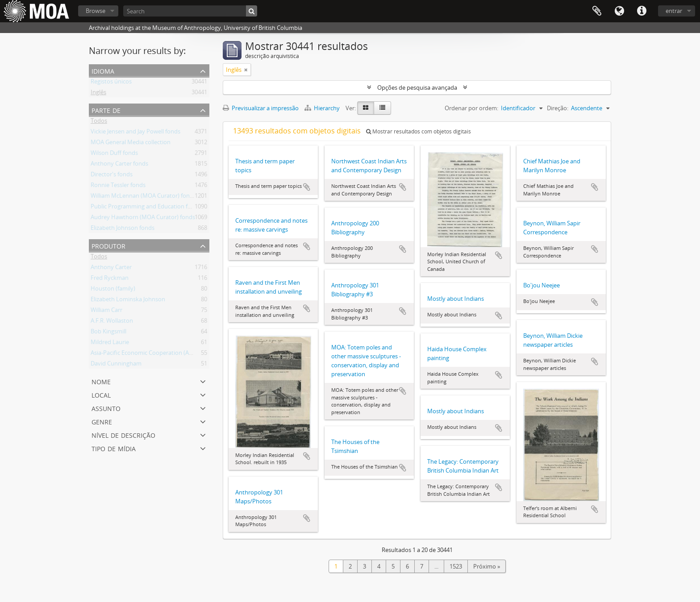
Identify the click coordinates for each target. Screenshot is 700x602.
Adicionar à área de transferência (307, 187)
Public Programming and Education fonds (146, 208)
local (101, 394)
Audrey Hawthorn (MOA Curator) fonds (143, 219)
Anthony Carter (111, 269)
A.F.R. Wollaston (112, 322)
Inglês (98, 94)
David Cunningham (116, 365)
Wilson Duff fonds (114, 154)
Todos (99, 122)
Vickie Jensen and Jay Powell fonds (135, 133)
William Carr (106, 311)
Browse (96, 11)
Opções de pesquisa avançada (417, 87)
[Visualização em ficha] (366, 108)
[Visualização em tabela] (382, 108)
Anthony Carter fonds (119, 165)
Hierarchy (323, 108)
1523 (456, 566)
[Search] (190, 11)
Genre (102, 421)
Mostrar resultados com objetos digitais (419, 131)
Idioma (619, 11)
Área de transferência (597, 11)
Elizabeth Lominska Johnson (128, 301)
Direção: (558, 108)
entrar (674, 11)
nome (101, 381)
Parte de (106, 110)
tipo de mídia (114, 448)
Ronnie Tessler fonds (118, 187)
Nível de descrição (123, 434)
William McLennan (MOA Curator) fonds (143, 197)
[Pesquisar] (252, 11)
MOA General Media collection (131, 144)
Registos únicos (111, 83)
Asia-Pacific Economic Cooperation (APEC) (146, 354)
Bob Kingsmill (108, 333)
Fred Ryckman (110, 279)
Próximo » (487, 566)
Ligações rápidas (642, 11)
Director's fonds (112, 176)
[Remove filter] (246, 70)
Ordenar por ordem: (471, 108)
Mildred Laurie (110, 344)
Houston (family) (113, 290)
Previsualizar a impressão (261, 108)
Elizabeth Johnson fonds (123, 229)
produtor (108, 245)
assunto (106, 408)
